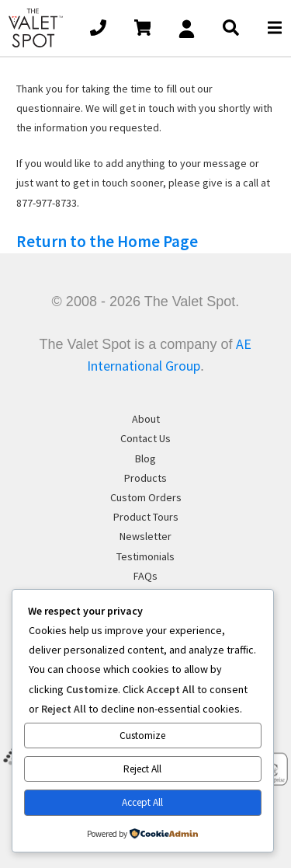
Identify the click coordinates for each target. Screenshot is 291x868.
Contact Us (145, 438)
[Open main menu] (274, 28)
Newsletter (145, 536)
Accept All (142, 802)
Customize (142, 736)
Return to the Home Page (107, 241)
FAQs (145, 576)
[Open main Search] (231, 28)
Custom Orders (146, 497)
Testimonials (145, 556)
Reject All (142, 769)
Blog (145, 458)
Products (145, 478)
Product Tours (146, 517)
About (146, 419)
